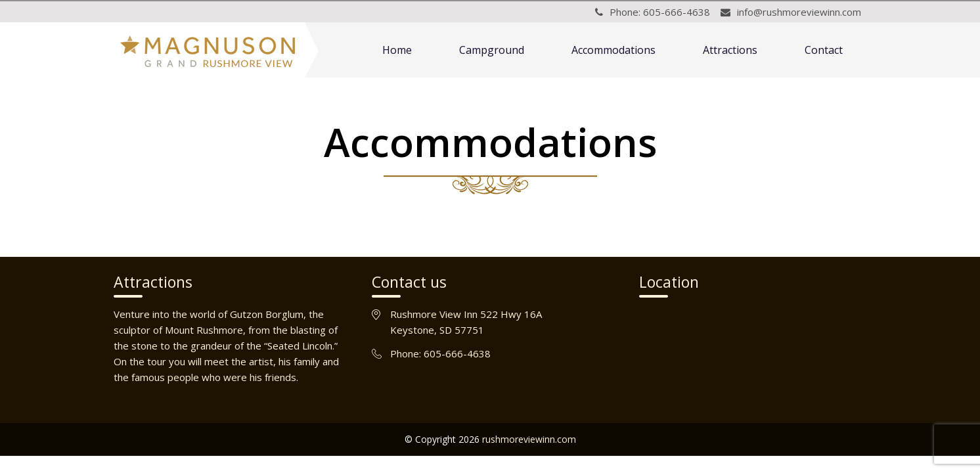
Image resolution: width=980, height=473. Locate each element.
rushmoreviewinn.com (529, 439)
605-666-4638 (677, 12)
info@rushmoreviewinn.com (799, 12)
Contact (824, 50)
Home (397, 50)
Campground (492, 50)
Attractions (730, 50)
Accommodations (613, 50)
